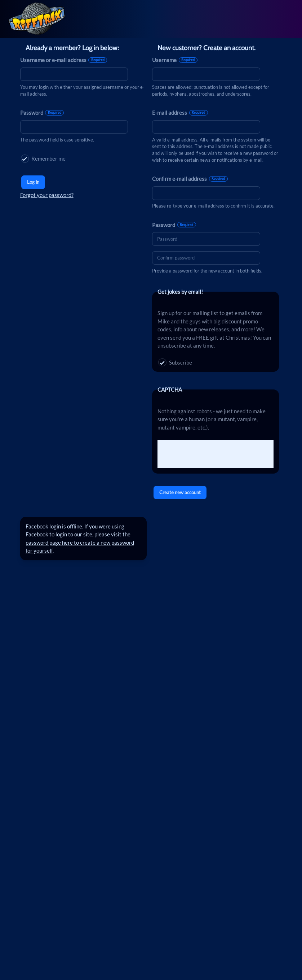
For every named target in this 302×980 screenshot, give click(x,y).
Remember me (43, 158)
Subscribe (175, 362)
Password (42, 113)
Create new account (180, 492)
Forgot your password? (47, 195)
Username (175, 60)
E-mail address (180, 113)
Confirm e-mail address (190, 179)
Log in (33, 182)
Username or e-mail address (64, 60)
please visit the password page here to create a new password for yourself (80, 542)
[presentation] (212, 454)
